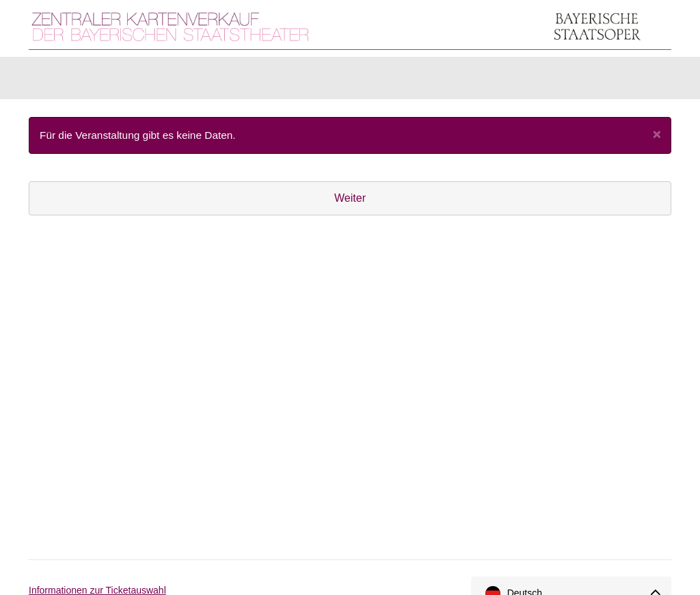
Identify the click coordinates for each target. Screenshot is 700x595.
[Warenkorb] (646, 81)
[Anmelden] (604, 81)
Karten (63, 81)
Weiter (350, 205)
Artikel (125, 81)
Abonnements (293, 81)
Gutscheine (200, 81)
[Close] (657, 141)
